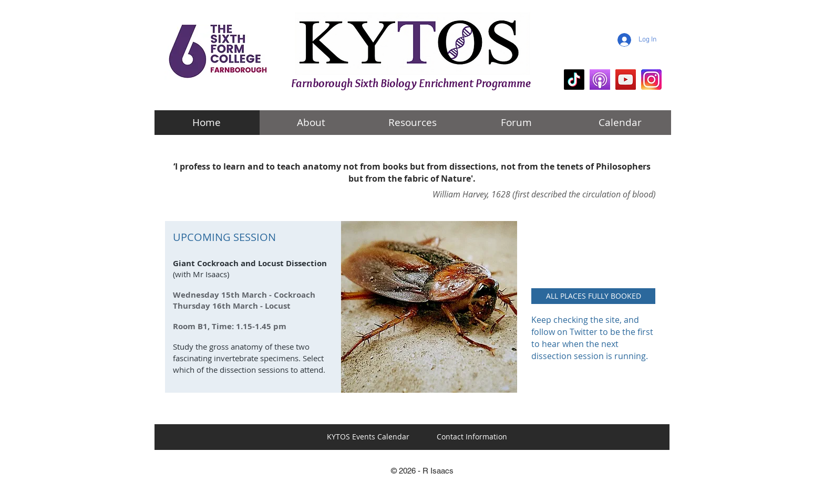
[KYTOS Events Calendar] (368, 437)
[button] (593, 296)
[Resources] (413, 123)
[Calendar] (620, 123)
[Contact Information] (472, 437)
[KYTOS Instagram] (651, 80)
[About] (311, 123)
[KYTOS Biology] (574, 80)
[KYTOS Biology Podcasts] (600, 80)
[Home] (207, 123)
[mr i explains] (626, 80)
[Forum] (516, 123)
